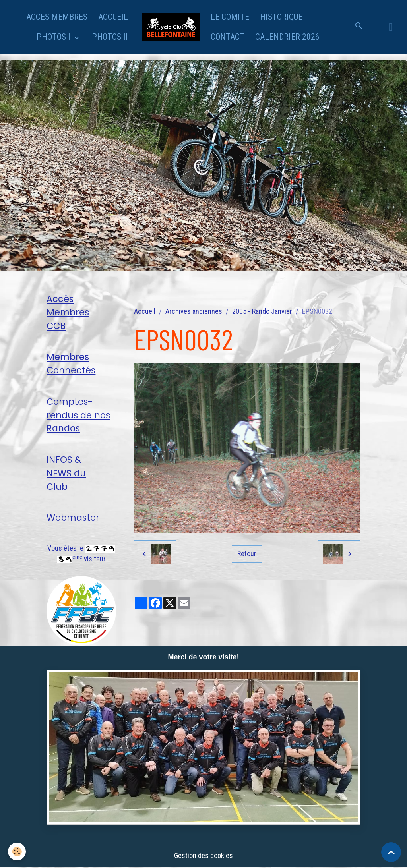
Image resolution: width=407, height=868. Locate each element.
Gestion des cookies (203, 855)
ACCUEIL (113, 17)
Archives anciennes (194, 311)
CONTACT (228, 37)
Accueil (145, 311)
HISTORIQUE (281, 17)
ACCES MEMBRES (57, 17)
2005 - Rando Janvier (262, 311)
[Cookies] (17, 852)
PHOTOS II (110, 37)
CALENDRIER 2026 (287, 37)
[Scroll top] (391, 852)
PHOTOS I (54, 37)
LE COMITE (230, 17)
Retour (247, 554)
